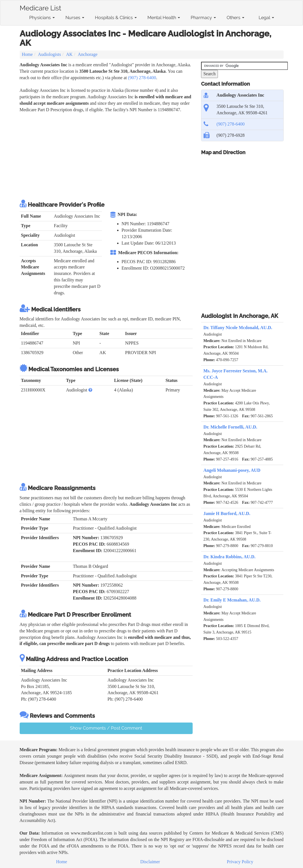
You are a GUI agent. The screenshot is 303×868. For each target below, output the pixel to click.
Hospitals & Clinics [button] (116, 18)
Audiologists (49, 54)
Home (27, 54)
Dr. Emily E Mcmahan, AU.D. (232, 600)
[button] (90, 390)
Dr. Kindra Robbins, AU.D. (229, 557)
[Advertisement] (122, 155)
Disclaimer (150, 862)
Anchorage (88, 54)
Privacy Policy (240, 862)
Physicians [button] (42, 18)
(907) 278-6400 (142, 78)
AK (69, 54)
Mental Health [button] (164, 18)
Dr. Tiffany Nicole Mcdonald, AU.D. (238, 328)
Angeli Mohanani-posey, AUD (232, 470)
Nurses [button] (75, 18)
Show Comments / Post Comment (106, 728)
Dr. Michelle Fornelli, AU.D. (230, 427)
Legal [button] (266, 18)
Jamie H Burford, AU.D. (227, 513)
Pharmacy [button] (203, 18)
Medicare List (40, 7)
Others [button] (235, 18)
